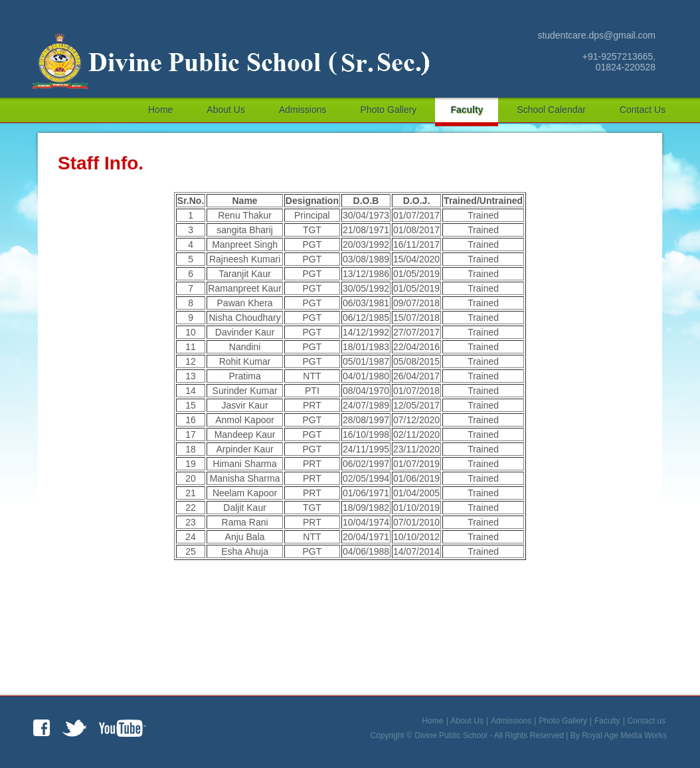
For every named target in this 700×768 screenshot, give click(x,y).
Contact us (643, 110)
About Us (226, 110)
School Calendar (551, 110)
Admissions (303, 110)
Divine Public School (451, 735)
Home (160, 110)
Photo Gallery (389, 110)
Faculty (467, 110)
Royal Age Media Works (624, 735)
